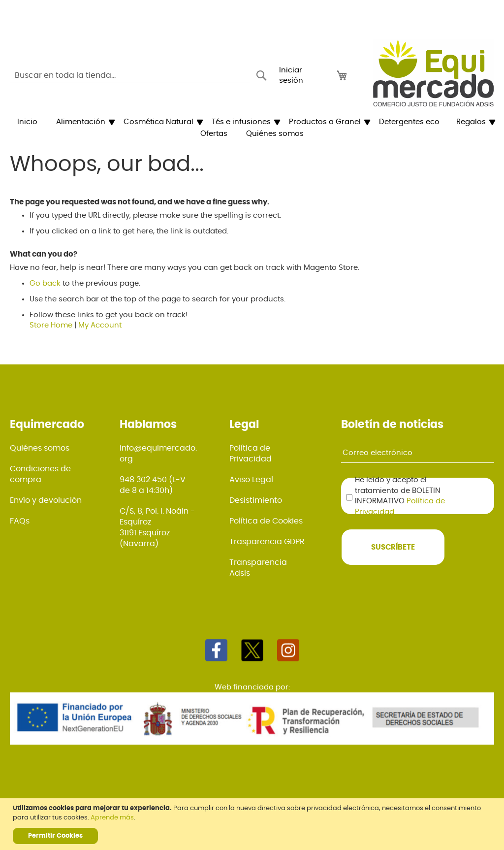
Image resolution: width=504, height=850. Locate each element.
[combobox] (130, 75)
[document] (253, 824)
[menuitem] (27, 122)
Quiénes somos (40, 448)
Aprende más (112, 818)
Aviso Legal (251, 480)
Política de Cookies (266, 521)
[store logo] (433, 73)
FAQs (20, 521)
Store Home (51, 325)
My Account (100, 325)
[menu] (252, 128)
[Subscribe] (393, 547)
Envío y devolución (46, 500)
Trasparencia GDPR (267, 542)
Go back (45, 283)
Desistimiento (256, 500)
